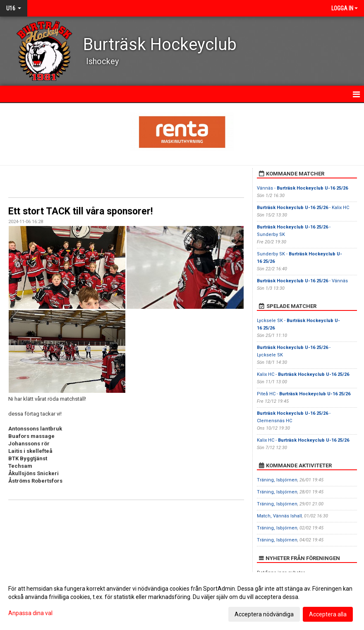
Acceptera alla (328, 614)
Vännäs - (302, 188)
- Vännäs (302, 281)
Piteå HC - (304, 394)
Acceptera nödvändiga (264, 614)
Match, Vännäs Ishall (279, 516)
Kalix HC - (303, 374)
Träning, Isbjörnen (277, 480)
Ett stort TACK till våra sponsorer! (80, 211)
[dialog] (182, 601)
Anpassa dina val (30, 613)
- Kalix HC (303, 208)
